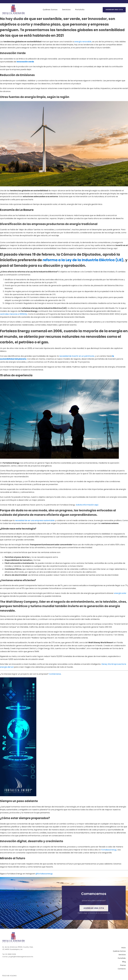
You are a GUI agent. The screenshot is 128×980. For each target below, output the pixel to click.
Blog (124, 962)
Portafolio (80, 10)
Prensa (123, 965)
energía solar (120, 593)
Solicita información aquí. (87, 505)
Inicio (124, 948)
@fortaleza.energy (44, 874)
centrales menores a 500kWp (14, 314)
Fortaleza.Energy (109, 850)
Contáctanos (55, 674)
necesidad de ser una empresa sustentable (35, 520)
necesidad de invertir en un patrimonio (77, 356)
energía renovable (83, 42)
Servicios (66, 10)
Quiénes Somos (50, 10)
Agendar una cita (114, 10)
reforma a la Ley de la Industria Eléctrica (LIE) (83, 260)
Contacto (122, 969)
